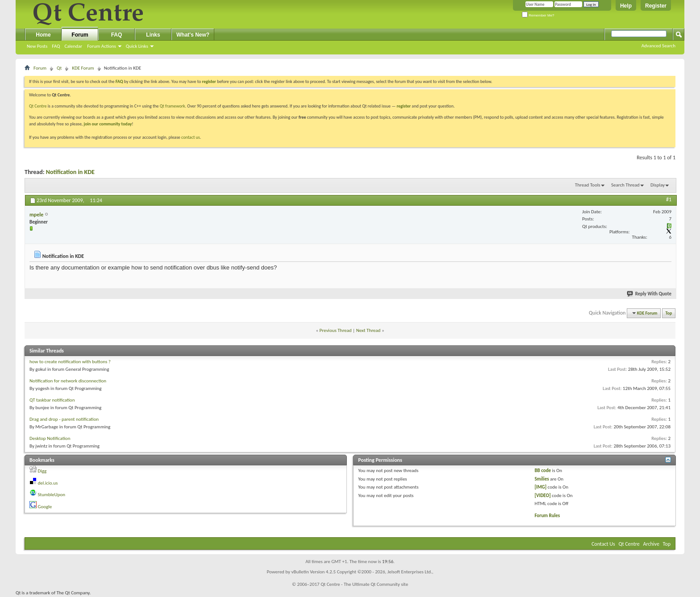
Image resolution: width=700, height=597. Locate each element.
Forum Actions (102, 46)
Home (43, 35)
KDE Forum (83, 68)
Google (45, 507)
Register (656, 6)
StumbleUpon (52, 495)
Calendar (73, 46)
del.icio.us (48, 483)
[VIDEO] (542, 495)
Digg (42, 471)
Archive (651, 544)
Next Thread (369, 330)
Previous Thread (336, 330)
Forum (80, 35)
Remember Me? (538, 15)
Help (626, 6)
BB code (543, 471)
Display (658, 185)
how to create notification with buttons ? (70, 362)
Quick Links (137, 46)
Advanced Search (658, 46)
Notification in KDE (70, 172)
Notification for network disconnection (68, 381)
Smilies (542, 479)
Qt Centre (38, 106)
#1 (669, 199)
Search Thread (625, 185)
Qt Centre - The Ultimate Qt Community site (364, 584)
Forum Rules (547, 516)
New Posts (37, 46)
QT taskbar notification (52, 400)
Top (669, 313)
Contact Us (603, 544)
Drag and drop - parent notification (64, 419)
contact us (191, 137)
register (404, 106)
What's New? (193, 35)
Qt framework (173, 106)
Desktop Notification (50, 438)
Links (153, 35)
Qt (59, 68)
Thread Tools (588, 185)
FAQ (56, 46)
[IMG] (540, 487)
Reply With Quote (650, 294)
